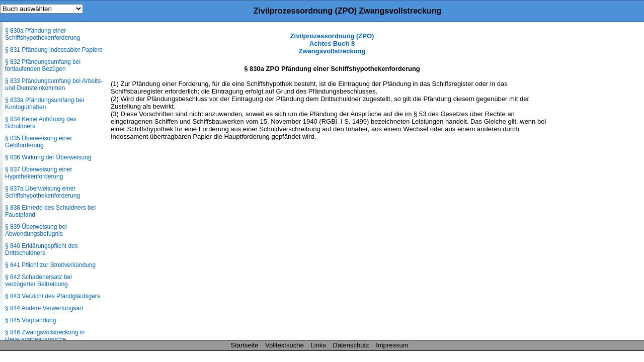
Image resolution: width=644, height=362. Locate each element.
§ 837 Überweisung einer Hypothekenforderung (38, 173)
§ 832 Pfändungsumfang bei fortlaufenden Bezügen (43, 65)
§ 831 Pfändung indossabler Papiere (54, 50)
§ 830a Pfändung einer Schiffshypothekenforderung (43, 34)
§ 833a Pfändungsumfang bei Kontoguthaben (45, 104)
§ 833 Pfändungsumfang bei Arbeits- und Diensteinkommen (54, 84)
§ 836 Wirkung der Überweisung (48, 157)
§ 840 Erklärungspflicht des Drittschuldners (42, 249)
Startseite (245, 345)
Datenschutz (351, 345)
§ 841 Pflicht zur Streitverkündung (50, 265)
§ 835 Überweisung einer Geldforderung (38, 142)
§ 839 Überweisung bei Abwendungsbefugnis (36, 230)
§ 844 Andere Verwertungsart (44, 308)
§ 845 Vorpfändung (30, 320)
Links (318, 345)
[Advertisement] (594, 183)
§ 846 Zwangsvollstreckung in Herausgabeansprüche (45, 336)
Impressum (392, 345)
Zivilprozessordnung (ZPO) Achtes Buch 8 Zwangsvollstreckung (332, 43)
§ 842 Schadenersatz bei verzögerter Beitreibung (38, 281)
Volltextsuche (285, 345)
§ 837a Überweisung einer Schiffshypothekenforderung (43, 192)
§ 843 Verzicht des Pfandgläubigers (53, 296)
